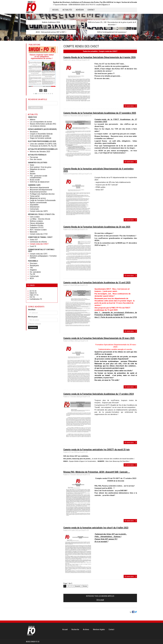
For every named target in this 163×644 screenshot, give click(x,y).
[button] (34, 94)
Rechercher (35, 108)
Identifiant (32, 310)
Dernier (85, 586)
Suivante (78, 586)
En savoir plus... (131, 106)
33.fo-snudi (100, 600)
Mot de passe (33, 317)
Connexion (33, 327)
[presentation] (41, 91)
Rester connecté (35, 324)
